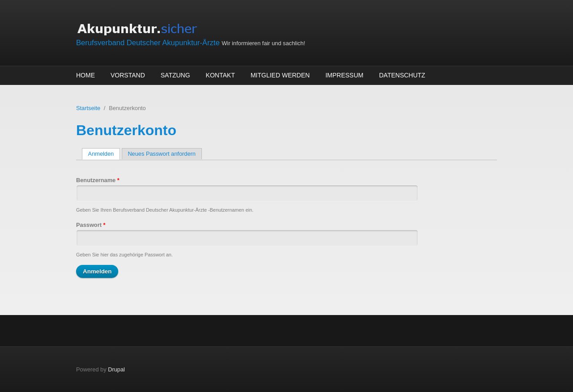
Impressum (344, 75)
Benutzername (98, 180)
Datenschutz (402, 75)
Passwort (91, 225)
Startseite (88, 108)
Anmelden (104, 154)
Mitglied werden (280, 75)
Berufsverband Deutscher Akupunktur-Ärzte (149, 43)
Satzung (175, 75)
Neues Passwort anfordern (162, 154)
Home (86, 75)
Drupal (116, 369)
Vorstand (128, 75)
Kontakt (220, 75)
